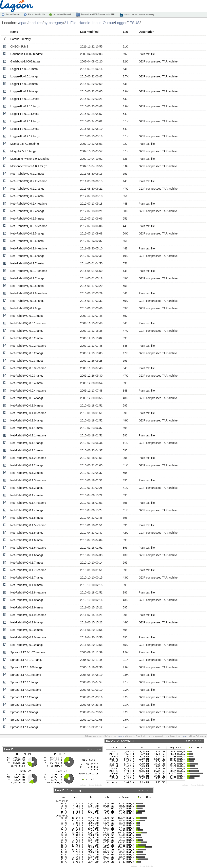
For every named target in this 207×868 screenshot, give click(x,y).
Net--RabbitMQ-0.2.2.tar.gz (27, 189)
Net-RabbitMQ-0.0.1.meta (26, 316)
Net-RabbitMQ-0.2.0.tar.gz (27, 645)
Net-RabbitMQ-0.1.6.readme (28, 548)
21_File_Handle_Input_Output (89, 23)
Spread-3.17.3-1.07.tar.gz (26, 660)
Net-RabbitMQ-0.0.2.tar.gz (27, 353)
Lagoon (121, 736)
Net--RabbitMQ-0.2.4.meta (27, 196)
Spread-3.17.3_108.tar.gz (26, 667)
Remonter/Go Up (36, 14)
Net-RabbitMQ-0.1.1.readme (28, 435)
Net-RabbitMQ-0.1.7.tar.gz (27, 578)
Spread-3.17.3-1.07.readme (28, 652)
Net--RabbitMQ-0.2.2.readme (29, 181)
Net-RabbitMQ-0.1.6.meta (26, 540)
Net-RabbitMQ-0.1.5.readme (28, 525)
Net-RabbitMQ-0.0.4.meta (26, 383)
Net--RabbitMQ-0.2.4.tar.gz (27, 211)
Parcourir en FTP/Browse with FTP (97, 14)
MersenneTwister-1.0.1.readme (30, 159)
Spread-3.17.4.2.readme (26, 690)
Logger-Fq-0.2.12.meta (25, 129)
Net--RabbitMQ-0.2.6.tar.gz (27, 256)
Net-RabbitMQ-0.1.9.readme (28, 615)
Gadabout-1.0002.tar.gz (25, 61)
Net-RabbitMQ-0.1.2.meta (26, 450)
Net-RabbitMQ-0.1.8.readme (28, 592)
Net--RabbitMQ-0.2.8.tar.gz (27, 301)
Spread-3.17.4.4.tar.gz (24, 727)
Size (126, 32)
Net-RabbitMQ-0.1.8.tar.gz (27, 600)
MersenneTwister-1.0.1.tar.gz (29, 166)
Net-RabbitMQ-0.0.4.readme (28, 391)
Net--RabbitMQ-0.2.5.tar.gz (27, 233)
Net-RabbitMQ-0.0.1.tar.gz (27, 331)
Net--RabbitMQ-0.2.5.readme (29, 226)
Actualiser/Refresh (62, 14)
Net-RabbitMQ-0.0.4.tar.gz (27, 398)
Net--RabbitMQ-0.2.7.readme (29, 271)
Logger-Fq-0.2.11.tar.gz (25, 121)
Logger (121, 23)
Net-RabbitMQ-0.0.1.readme (28, 323)
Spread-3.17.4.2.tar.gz (24, 697)
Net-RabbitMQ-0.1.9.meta (26, 607)
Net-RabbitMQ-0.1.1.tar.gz (27, 443)
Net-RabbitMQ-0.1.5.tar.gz (27, 533)
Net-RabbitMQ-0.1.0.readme (28, 413)
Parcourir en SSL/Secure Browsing (139, 14)
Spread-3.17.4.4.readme (26, 720)
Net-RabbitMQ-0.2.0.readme (28, 637)
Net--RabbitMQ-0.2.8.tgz (26, 308)
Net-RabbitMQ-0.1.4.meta (26, 495)
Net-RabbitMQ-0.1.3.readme (28, 480)
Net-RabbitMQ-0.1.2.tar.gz (27, 465)
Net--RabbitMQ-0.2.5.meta (27, 219)
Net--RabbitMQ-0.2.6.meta (27, 241)
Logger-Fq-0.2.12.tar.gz (25, 136)
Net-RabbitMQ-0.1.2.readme (28, 458)
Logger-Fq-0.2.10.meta (25, 99)
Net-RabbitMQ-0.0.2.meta (26, 338)
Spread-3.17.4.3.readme (26, 705)
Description (146, 32)
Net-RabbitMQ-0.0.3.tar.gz (27, 376)
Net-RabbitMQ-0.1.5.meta (26, 518)
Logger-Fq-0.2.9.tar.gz (24, 91)
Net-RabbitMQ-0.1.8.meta (26, 585)
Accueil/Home (13, 14)
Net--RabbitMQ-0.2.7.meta (27, 263)
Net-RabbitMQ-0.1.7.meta (26, 563)
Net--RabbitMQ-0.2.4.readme (29, 204)
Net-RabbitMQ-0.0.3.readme (28, 368)
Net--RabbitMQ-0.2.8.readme (29, 293)
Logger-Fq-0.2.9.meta (24, 84)
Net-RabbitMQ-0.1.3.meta (26, 473)
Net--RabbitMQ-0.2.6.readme (29, 248)
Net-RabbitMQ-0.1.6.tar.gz (27, 555)
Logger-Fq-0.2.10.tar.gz (25, 106)
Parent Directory (21, 39)
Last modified (89, 32)
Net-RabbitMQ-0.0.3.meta (26, 361)
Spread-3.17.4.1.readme (26, 675)
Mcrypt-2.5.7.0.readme (25, 144)
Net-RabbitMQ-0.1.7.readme (28, 570)
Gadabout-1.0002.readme (26, 54)
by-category (53, 23)
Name (14, 32)
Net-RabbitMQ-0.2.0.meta (26, 630)
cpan (23, 23)
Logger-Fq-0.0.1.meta (24, 69)
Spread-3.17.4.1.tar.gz (24, 682)
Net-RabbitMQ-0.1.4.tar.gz (27, 510)
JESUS (134, 23)
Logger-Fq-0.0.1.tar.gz (24, 76)
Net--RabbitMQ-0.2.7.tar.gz (27, 278)
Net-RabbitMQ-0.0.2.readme (28, 346)
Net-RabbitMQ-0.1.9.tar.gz (27, 622)
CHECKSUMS (19, 46)
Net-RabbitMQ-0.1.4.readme (28, 503)
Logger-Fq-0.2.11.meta (25, 114)
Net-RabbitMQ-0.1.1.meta (26, 428)
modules (36, 23)
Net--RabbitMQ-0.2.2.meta (27, 174)
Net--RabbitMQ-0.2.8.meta (27, 286)
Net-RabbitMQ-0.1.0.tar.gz (27, 420)
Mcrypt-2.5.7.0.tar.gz (23, 151)
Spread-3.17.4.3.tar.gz (24, 712)
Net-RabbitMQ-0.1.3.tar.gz (27, 488)
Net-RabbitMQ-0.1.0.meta (26, 405)
